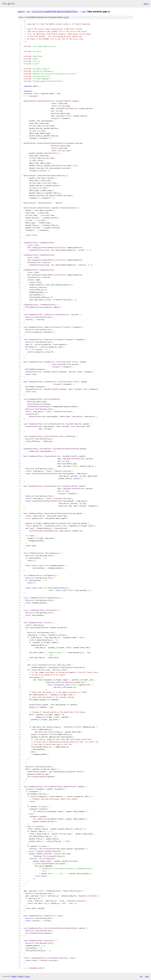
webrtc (21, 11)
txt (141, 976)
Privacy (21, 976)
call (84, 11)
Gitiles (14, 976)
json (147, 976)
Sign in (146, 4)
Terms (27, 976)
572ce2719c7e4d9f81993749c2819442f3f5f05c (55, 11)
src (28, 11)
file (66, 17)
